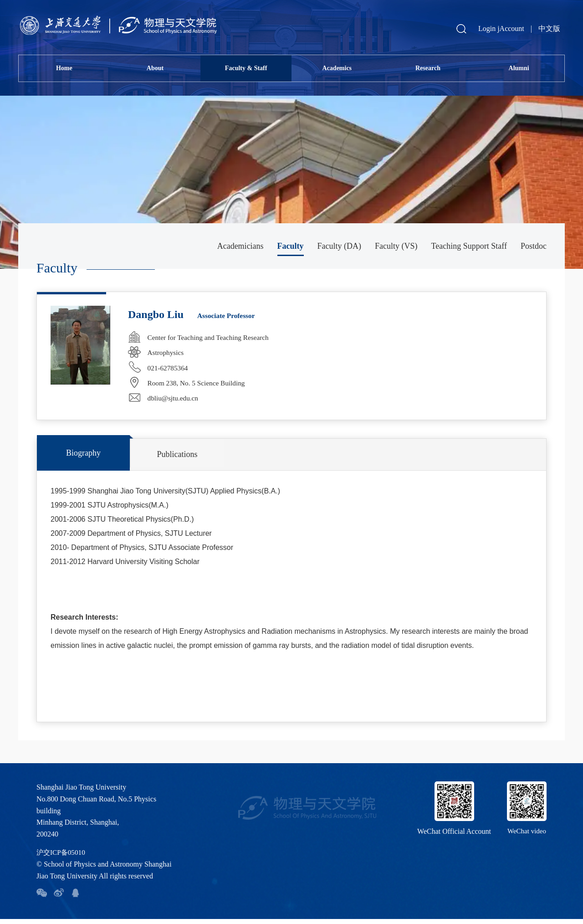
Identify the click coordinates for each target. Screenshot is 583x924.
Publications (140, 459)
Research (428, 68)
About (155, 68)
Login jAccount (501, 28)
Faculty (291, 246)
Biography (71, 458)
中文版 (549, 28)
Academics (337, 68)
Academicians (240, 246)
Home (64, 68)
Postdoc (534, 246)
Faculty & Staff (246, 68)
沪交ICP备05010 (62, 857)
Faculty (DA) (339, 246)
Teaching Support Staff (469, 246)
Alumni (519, 68)
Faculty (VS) (396, 246)
